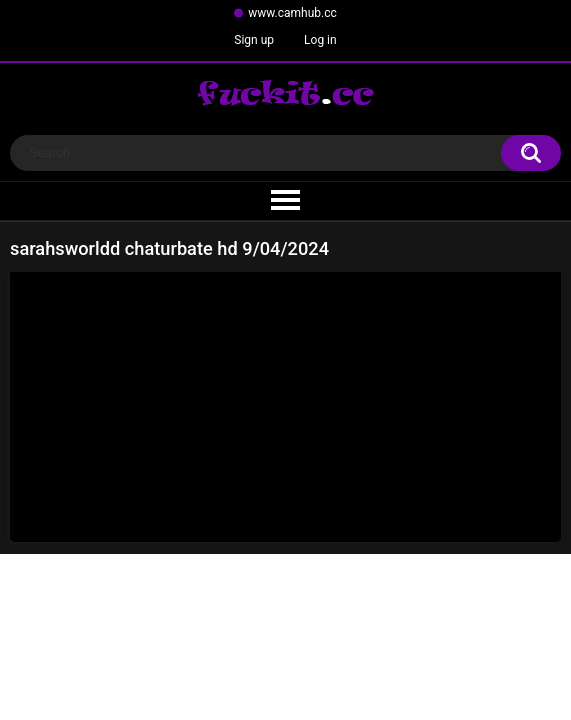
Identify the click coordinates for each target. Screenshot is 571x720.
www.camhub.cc (292, 13)
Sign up (254, 40)
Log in (320, 40)
